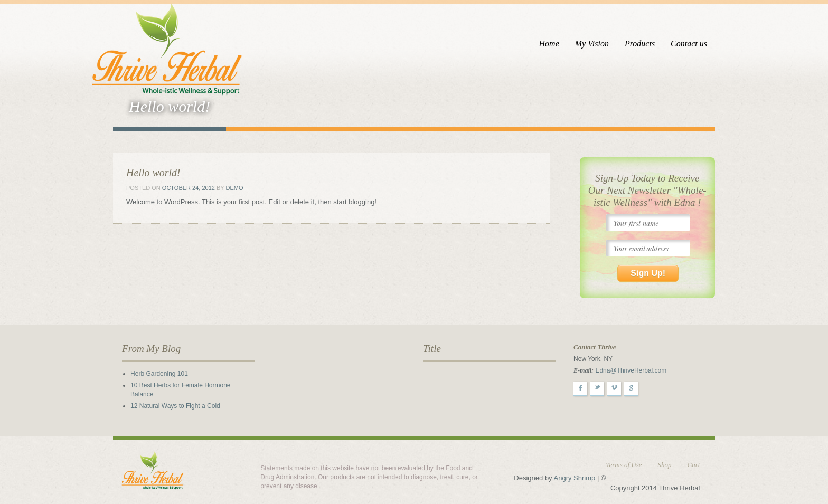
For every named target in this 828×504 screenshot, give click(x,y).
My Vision (592, 44)
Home (549, 44)
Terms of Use (624, 465)
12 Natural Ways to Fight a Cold (175, 406)
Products (640, 44)
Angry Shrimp (575, 478)
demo (235, 188)
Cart (694, 465)
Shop (665, 465)
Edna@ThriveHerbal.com (631, 370)
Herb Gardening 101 (159, 374)
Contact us (689, 44)
